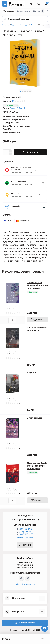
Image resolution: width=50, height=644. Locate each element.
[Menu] (5, 4)
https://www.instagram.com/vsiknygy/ (28, 578)
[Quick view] (9, 308)
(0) (13, 101)
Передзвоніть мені (25, 538)
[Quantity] (6, 152)
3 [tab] (25, 92)
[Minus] (10, 154)
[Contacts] (38, 4)
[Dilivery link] (44, 170)
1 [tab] (20, 92)
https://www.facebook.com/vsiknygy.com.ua (21, 578)
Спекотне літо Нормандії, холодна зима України (37, 285)
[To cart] (38, 320)
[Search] (5, 19)
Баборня (32, 373)
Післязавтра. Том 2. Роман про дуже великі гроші (37, 466)
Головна (5, 25)
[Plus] (10, 151)
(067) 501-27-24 (26, 529)
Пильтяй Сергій (18, 108)
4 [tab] (27, 92)
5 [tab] (30, 92)
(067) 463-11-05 (26, 534)
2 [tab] (23, 92)
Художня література (20, 25)
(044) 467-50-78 (26, 532)
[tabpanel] (25, 63)
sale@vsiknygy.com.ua (25, 584)
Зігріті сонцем (34, 418)
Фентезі (34, 25)
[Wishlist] (15, 308)
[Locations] (31, 4)
